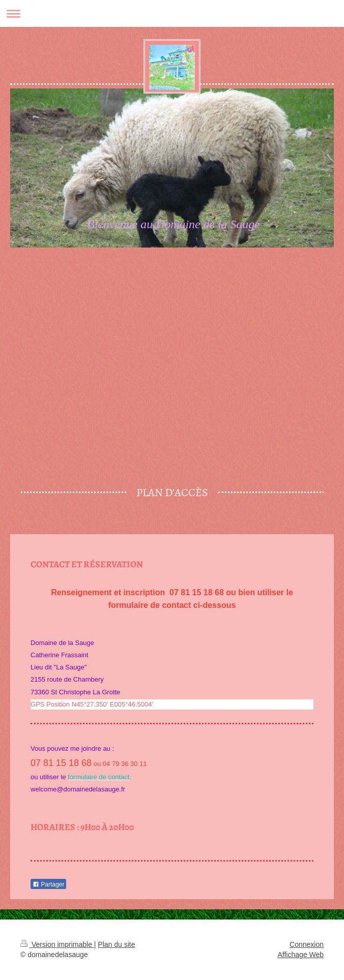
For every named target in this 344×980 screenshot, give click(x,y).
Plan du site (116, 944)
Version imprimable (57, 944)
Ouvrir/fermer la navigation (172, 13)
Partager (48, 884)
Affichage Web (300, 955)
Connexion (307, 944)
